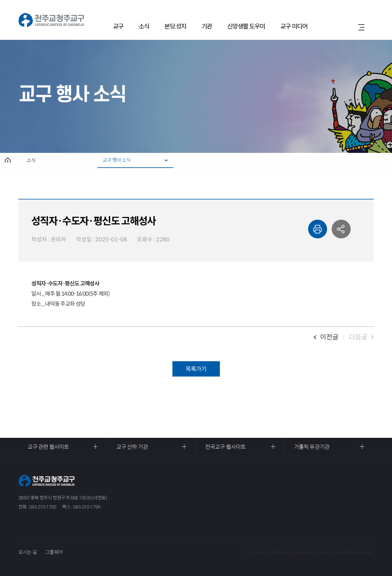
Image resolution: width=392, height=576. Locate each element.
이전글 (329, 337)
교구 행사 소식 (117, 160)
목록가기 (196, 369)
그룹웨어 (54, 552)
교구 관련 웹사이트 (48, 447)
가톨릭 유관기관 (312, 447)
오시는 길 (28, 552)
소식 (144, 26)
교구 (118, 26)
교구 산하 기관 (132, 447)
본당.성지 (175, 26)
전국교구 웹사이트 (225, 447)
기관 (207, 26)
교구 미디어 (294, 26)
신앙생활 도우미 (246, 26)
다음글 (358, 337)
